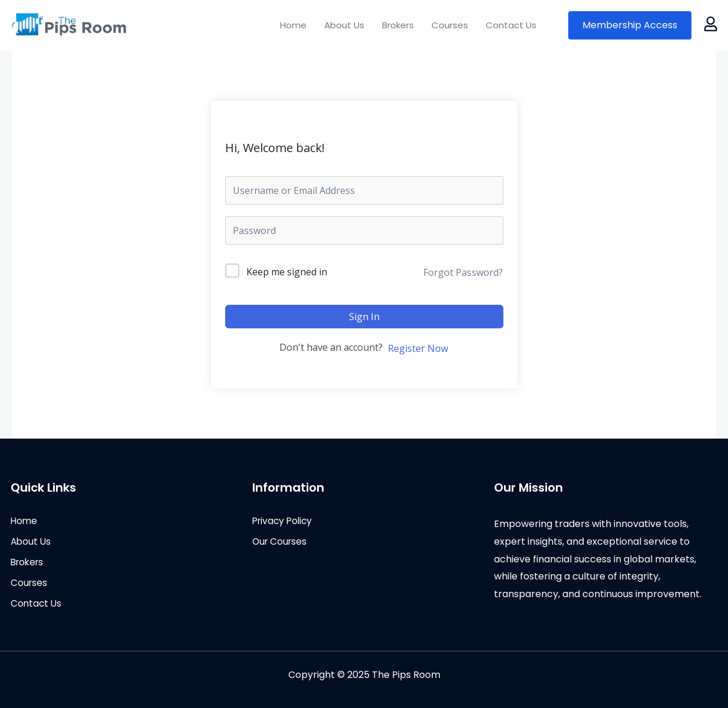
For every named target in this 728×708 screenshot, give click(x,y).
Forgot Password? (463, 272)
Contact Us (511, 25)
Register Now (418, 348)
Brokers (398, 25)
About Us (344, 25)
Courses (450, 25)
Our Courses (281, 542)
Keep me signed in (287, 272)
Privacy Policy (284, 521)
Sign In (364, 317)
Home (293, 25)
